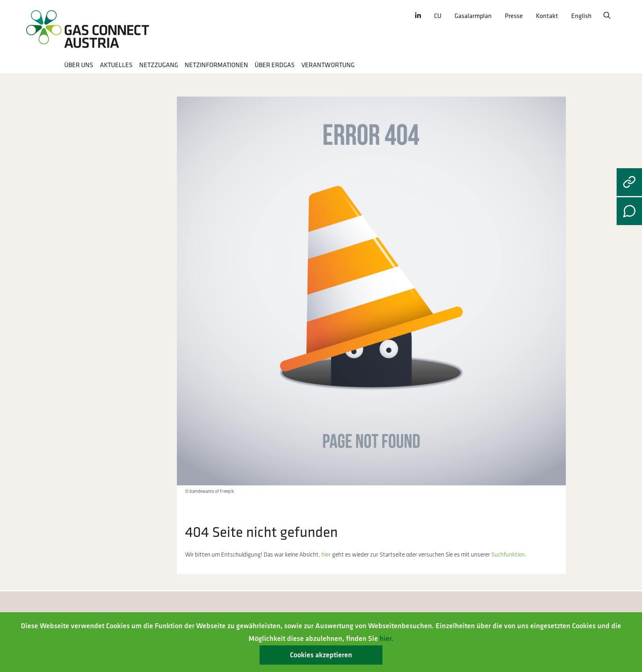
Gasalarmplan (473, 16)
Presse (514, 16)
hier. (387, 639)
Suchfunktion (508, 555)
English (581, 16)
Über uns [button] (79, 65)
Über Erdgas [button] (275, 65)
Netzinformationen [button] (216, 65)
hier (326, 555)
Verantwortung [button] (328, 65)
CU (438, 16)
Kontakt (547, 16)
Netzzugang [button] (159, 65)
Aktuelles (116, 65)
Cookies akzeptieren (321, 655)
